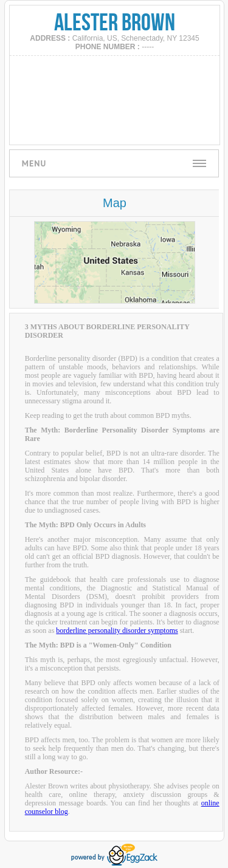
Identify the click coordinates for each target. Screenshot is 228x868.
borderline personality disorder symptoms (117, 630)
